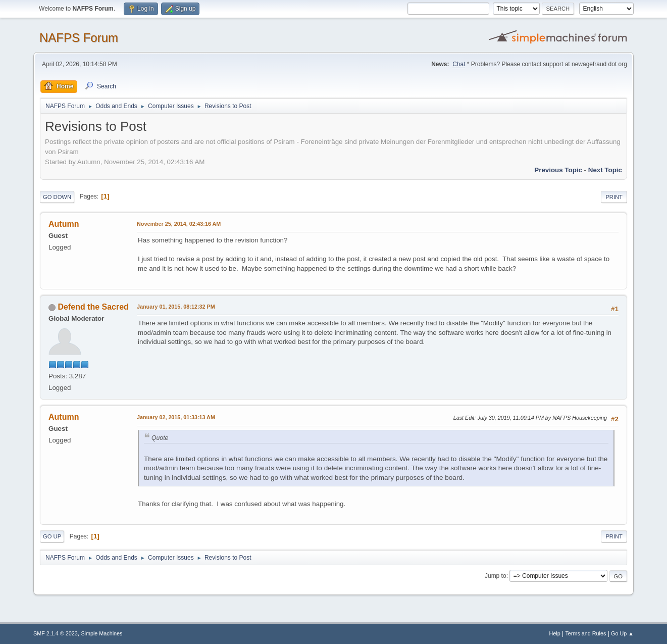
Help (554, 633)
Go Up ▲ (622, 633)
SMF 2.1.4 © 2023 (56, 633)
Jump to (496, 576)
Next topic (605, 170)
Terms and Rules (585, 633)
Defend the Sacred (93, 307)
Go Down (57, 197)
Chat (459, 64)
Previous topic (558, 170)
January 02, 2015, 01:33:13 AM (176, 417)
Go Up (52, 536)
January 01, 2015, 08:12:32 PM (176, 307)
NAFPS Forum (79, 38)
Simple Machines (101, 633)
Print (614, 197)
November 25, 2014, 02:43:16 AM (179, 224)
